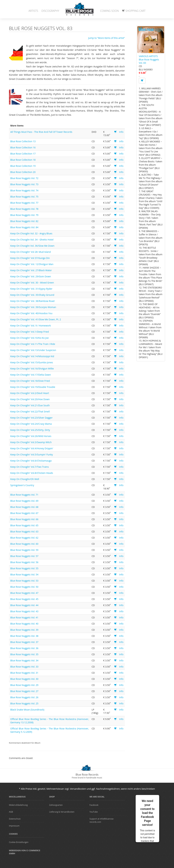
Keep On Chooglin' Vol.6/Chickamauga (31, 461)
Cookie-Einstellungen (19, 842)
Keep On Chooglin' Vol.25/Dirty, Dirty (30, 430)
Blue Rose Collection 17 (23, 154)
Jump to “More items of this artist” (106, 38)
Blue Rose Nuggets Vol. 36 (24, 648)
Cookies (13, 834)
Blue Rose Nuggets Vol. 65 (24, 525)
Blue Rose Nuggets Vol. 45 (24, 599)
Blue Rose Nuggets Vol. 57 (24, 556)
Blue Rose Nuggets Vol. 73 (24, 184)
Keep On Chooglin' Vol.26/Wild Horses (31, 436)
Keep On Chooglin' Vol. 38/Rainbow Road (32, 301)
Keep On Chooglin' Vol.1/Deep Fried (30, 332)
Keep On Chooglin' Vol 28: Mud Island (31, 252)
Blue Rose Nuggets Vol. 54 (24, 574)
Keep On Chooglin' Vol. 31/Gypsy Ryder (31, 289)
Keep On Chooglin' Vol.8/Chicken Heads (32, 473)
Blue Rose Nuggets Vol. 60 (24, 544)
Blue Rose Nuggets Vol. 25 (24, 703)
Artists (33, 11)
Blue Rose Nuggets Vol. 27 (24, 691)
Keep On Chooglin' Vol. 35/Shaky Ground (32, 295)
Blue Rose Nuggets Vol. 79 (24, 215)
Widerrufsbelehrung (18, 805)
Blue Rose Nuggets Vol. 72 (24, 178)
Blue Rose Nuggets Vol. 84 (24, 227)
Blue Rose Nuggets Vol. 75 (24, 197)
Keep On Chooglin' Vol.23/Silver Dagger (31, 418)
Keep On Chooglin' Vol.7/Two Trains (30, 467)
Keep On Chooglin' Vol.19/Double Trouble (33, 387)
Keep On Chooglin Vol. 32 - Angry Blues (31, 233)
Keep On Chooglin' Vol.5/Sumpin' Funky (32, 454)
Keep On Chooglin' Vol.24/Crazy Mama (31, 424)
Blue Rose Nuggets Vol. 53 (24, 581)
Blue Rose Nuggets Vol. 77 (24, 203)
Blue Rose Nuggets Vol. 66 (24, 519)
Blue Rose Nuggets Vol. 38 (24, 636)
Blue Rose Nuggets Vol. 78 (24, 209)
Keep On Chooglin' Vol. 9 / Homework (31, 326)
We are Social (97, 797)
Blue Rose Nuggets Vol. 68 (24, 507)
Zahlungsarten (56, 805)
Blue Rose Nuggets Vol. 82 (24, 221)
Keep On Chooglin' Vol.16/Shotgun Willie (32, 369)
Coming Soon (109, 11)
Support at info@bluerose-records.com (102, 820)
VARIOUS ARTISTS (148, 56)
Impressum (14, 826)
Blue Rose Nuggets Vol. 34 (24, 660)
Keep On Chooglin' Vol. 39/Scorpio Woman (33, 307)
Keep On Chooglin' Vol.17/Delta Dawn (31, 375)
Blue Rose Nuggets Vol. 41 (24, 617)
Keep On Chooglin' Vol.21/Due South (30, 405)
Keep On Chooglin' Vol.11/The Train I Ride (33, 344)
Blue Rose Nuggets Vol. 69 (24, 501)
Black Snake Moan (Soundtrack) (27, 710)
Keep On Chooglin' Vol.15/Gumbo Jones (32, 362)
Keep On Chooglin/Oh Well (25, 479)
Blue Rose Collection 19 (23, 166)
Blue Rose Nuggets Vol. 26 (24, 697)
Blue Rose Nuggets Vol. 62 (24, 538)
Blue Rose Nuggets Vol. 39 (24, 630)
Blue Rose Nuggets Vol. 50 (24, 587)
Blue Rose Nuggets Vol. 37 (24, 642)
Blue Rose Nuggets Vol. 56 (24, 562)
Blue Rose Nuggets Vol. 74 (24, 190)
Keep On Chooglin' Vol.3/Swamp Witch (31, 442)
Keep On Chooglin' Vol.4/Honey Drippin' (32, 448)
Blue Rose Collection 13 (23, 141)
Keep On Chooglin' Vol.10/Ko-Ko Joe (29, 338)
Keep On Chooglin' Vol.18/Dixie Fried (30, 381)
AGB (11, 812)
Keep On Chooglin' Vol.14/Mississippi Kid (32, 356)
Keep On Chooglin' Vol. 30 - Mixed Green (32, 283)
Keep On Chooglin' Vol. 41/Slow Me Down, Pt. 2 (36, 319)
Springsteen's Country (22, 485)
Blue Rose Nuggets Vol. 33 (24, 667)
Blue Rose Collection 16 (23, 147)
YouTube (94, 812)
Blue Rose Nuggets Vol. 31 (24, 673)
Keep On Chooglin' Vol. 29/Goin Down (31, 276)
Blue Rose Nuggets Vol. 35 (24, 654)
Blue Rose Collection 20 (23, 172)
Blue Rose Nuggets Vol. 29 (24, 685)
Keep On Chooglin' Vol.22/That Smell (30, 412)
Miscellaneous (17, 797)
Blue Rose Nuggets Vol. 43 (24, 611)
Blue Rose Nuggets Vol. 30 (24, 679)
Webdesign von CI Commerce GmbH (25, 852)
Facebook (94, 805)
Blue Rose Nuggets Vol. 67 (24, 513)
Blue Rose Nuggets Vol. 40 (24, 624)
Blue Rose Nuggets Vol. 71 (24, 495)
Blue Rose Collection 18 (23, 160)
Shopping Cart (134, 11)
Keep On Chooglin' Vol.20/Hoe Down (30, 399)
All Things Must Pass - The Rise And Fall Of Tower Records (41, 132)
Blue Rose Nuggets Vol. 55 (24, 568)
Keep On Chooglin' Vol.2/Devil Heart (30, 393)
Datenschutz (15, 819)
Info (121, 132)
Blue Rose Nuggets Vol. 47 (24, 593)
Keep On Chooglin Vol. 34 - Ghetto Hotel (32, 240)
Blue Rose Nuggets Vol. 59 (24, 550)
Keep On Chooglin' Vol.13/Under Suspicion (33, 350)
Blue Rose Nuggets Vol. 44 (24, 605)
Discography (50, 11)
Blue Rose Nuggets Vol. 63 (24, 532)
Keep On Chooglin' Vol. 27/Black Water (31, 270)
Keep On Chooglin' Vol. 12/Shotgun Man (32, 264)
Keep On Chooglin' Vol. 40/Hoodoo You (31, 313)
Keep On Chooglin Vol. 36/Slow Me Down (32, 246)
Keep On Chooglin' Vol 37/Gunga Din (30, 258)
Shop (52, 797)
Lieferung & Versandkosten (62, 812)
